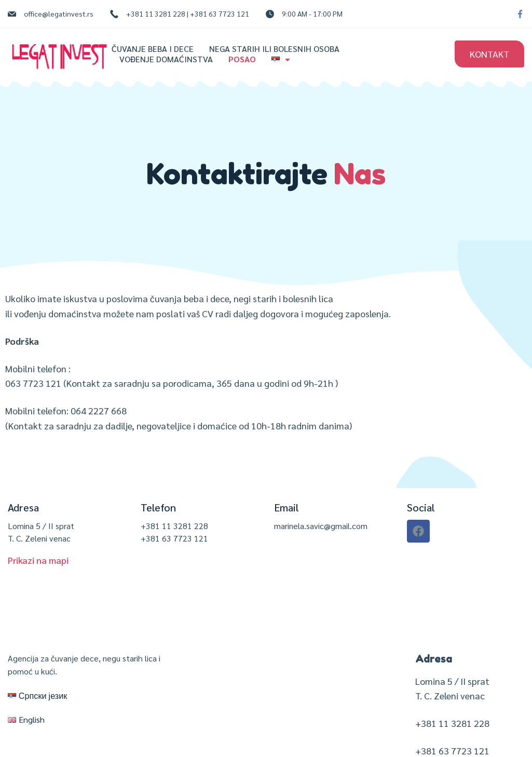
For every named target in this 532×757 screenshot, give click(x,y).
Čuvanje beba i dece (153, 49)
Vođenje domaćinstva (166, 59)
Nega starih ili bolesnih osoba (274, 49)
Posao (242, 59)
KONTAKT (489, 54)
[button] (38, 560)
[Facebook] (520, 14)
